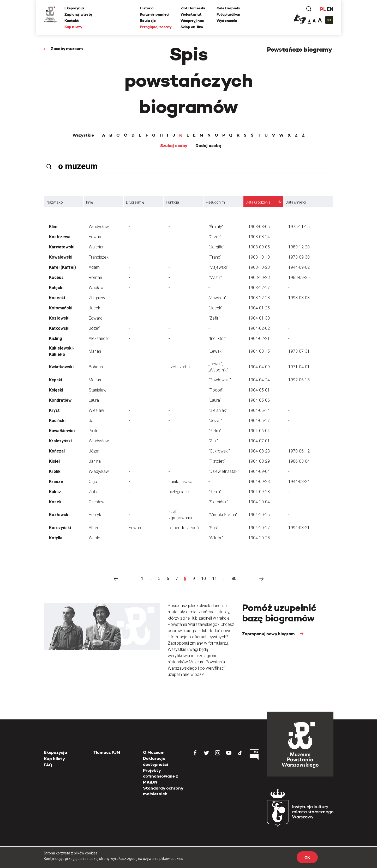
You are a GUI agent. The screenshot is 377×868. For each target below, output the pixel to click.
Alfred (94, 528)
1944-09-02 (299, 267)
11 (214, 579)
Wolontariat (191, 14)
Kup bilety (74, 27)
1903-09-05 (259, 247)
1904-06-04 (259, 431)
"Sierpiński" (219, 502)
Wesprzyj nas (192, 21)
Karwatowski (62, 247)
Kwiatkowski (61, 367)
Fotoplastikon (228, 14)
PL (323, 9)
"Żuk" (213, 441)
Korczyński (60, 528)
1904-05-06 (259, 400)
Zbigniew (97, 298)
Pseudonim (215, 202)
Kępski (56, 380)
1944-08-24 (299, 482)
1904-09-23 (259, 482)
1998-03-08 (299, 298)
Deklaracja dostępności (156, 761)
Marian (95, 351)
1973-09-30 (299, 257)
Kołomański (61, 308)
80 (234, 579)
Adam (94, 267)
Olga (93, 482)
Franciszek (99, 257)
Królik (55, 471)
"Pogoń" (216, 390)
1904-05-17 (259, 421)
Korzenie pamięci (155, 14)
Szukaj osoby (174, 146)
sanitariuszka (180, 482)
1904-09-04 (259, 471)
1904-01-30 (259, 318)
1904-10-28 (259, 538)
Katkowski (59, 328)
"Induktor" (217, 338)
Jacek (94, 308)
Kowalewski (61, 257)
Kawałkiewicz (62, 431)
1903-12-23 (259, 298)
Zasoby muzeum (67, 49)
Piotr (93, 431)
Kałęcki (56, 288)
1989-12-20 (299, 247)
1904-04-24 (259, 380)
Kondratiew (60, 400)
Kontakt (72, 21)
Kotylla (56, 538)
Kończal (57, 451)
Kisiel (54, 461)
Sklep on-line (192, 27)
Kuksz (55, 492)
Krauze (56, 482)
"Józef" (215, 421)
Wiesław (96, 410)
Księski (56, 390)
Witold (94, 538)
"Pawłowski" (220, 380)
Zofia (94, 492)
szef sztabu (179, 367)
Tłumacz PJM (107, 752)
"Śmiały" (216, 227)
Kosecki (57, 298)
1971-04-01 (299, 367)
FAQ (48, 765)
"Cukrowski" (219, 451)
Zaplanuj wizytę (79, 14)
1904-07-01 (259, 441)
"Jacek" (216, 308)
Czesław (97, 502)
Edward (96, 237)
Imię (89, 202)
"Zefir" (214, 318)
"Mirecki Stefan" (223, 515)
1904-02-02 (259, 328)
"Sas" (213, 528)
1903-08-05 (259, 227)
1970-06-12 (299, 451)
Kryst (54, 410)
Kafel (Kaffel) (62, 267)
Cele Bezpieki (228, 8)
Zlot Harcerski (193, 8)
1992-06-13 (299, 380)
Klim (53, 227)
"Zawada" (217, 298)
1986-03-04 (299, 461)
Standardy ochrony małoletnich (163, 791)
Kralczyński (60, 441)
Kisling (56, 338)
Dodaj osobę (208, 146)
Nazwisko (55, 202)
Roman (95, 277)
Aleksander (99, 338)
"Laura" (215, 400)
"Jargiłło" (217, 247)
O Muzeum (154, 752)
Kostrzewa (60, 237)
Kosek (55, 502)
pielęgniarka (179, 492)
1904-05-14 (259, 410)
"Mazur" (215, 277)
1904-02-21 (259, 338)
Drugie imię (135, 202)
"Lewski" (216, 351)
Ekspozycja (74, 8)
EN (330, 9)
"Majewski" (218, 267)
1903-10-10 (259, 257)
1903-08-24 (259, 237)
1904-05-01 (259, 390)
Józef (94, 328)
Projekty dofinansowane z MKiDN (160, 776)
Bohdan (96, 367)
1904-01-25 (259, 308)
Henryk (95, 515)
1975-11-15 (299, 227)
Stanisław (98, 390)
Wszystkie (83, 135)
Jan (92, 421)
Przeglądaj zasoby (156, 27)
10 (204, 579)
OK (307, 857)
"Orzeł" (215, 237)
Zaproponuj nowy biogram (269, 634)
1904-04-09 (259, 367)
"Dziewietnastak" (224, 471)
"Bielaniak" (218, 410)
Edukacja (148, 21)
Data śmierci (296, 202)
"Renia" (215, 492)
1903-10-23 (259, 267)
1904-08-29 (259, 461)
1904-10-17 (259, 528)
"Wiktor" (216, 538)
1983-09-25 (299, 277)
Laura (94, 400)
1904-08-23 (259, 451)
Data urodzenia (258, 202)
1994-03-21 (299, 528)
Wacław (96, 288)
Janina (95, 461)
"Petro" (215, 431)
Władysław (99, 227)
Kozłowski (59, 318)
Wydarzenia (227, 21)
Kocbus (56, 277)
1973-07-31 (299, 351)
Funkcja (172, 202)
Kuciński (57, 421)
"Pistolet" (217, 461)
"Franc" (215, 257)
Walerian (97, 247)
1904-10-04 (259, 502)
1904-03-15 (259, 351)
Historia (147, 8)
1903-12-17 (259, 288)
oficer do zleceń (184, 528)
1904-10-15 (259, 515)
